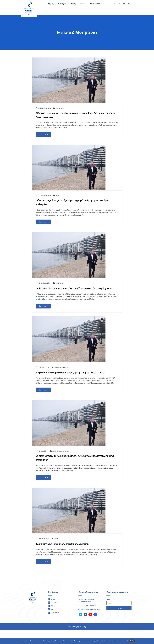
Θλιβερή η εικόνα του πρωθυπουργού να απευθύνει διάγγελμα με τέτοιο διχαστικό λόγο (70, 116)
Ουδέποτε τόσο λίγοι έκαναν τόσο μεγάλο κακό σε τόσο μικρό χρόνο (77, 294)
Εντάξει (132, 641)
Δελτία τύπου (60, 108)
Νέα (84, 4)
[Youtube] (124, 3)
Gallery (73, 4)
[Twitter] (115, 3)
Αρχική (48, 4)
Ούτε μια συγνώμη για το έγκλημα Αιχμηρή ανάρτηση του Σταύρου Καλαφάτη (74, 205)
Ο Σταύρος (61, 4)
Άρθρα (58, 197)
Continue (43, 136)
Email (108, 613)
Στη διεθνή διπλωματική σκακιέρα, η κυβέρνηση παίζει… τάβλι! (73, 382)
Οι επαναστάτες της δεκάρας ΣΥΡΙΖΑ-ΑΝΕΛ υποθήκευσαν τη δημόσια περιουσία (77, 471)
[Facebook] (119, 3)
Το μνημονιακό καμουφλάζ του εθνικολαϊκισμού (68, 558)
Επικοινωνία (98, 4)
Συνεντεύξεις (66, 375)
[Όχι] (152, 641)
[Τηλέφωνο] (129, 3)
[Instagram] (95, 628)
